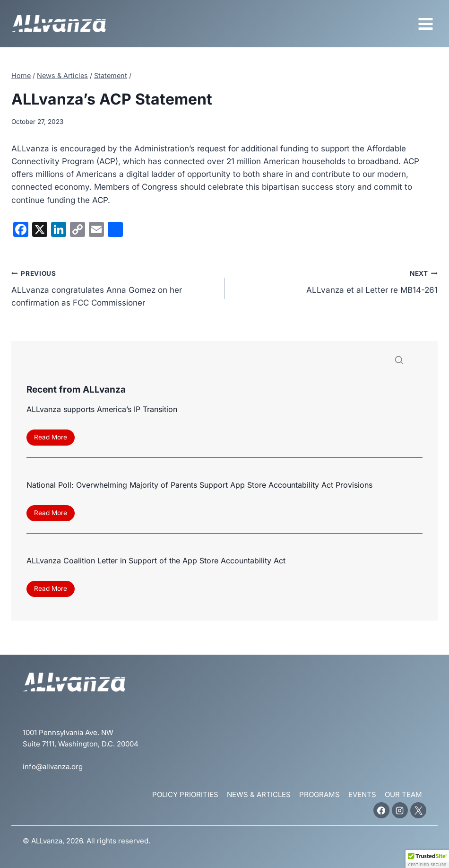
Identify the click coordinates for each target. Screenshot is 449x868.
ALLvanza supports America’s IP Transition (102, 409)
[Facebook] (381, 810)
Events (362, 794)
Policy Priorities (185, 794)
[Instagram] (400, 810)
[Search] (224, 362)
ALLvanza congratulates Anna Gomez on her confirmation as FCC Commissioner (114, 287)
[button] (427, 859)
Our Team (403, 794)
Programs (319, 794)
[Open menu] (425, 24)
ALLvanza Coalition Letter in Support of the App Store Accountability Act (156, 561)
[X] (418, 810)
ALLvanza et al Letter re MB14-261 (335, 281)
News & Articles (259, 794)
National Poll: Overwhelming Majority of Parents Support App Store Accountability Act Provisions (199, 485)
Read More (53, 439)
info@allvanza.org (53, 767)
